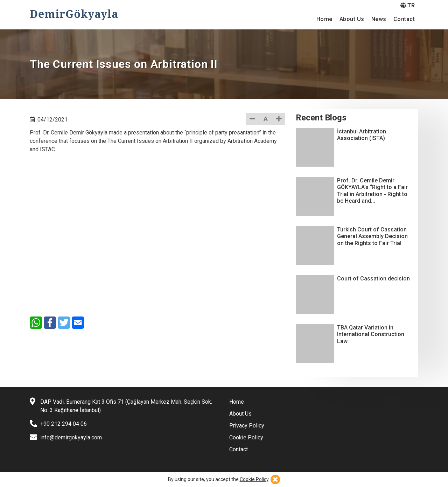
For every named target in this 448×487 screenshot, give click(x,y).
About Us (352, 19)
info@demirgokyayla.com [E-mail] (71, 437)
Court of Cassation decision (373, 279)
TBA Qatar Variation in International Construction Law (371, 334)
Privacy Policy (247, 426)
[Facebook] (50, 323)
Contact (404, 19)
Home (324, 19)
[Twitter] (64, 323)
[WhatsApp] (36, 323)
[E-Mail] (78, 323)
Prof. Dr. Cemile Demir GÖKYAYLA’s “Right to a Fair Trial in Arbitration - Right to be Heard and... (372, 191)
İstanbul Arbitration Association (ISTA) (362, 135)
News (379, 19)
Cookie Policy (246, 437)
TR (408, 5)
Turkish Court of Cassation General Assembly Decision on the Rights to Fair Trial (372, 236)
